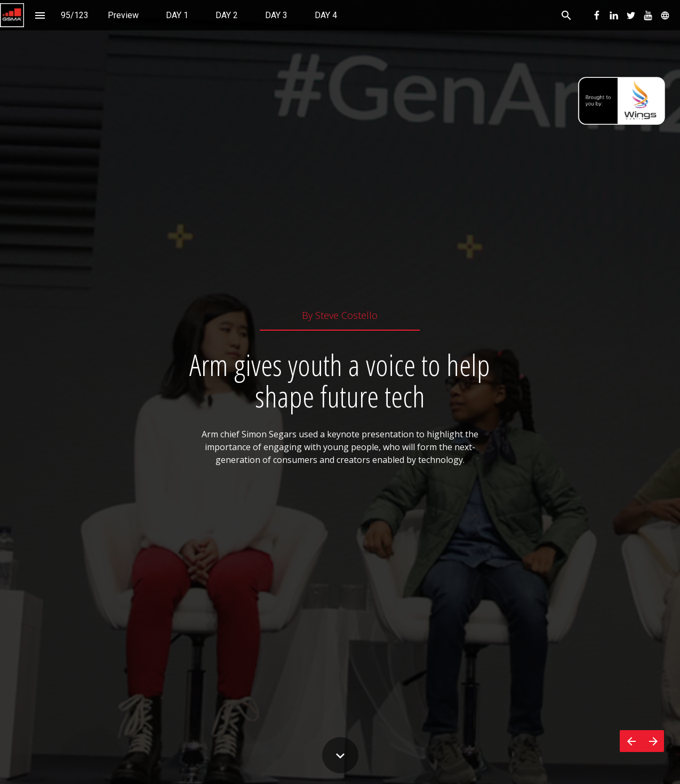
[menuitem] (123, 15)
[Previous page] (631, 741)
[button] (12, 15)
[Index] (40, 15)
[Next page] (653, 741)
